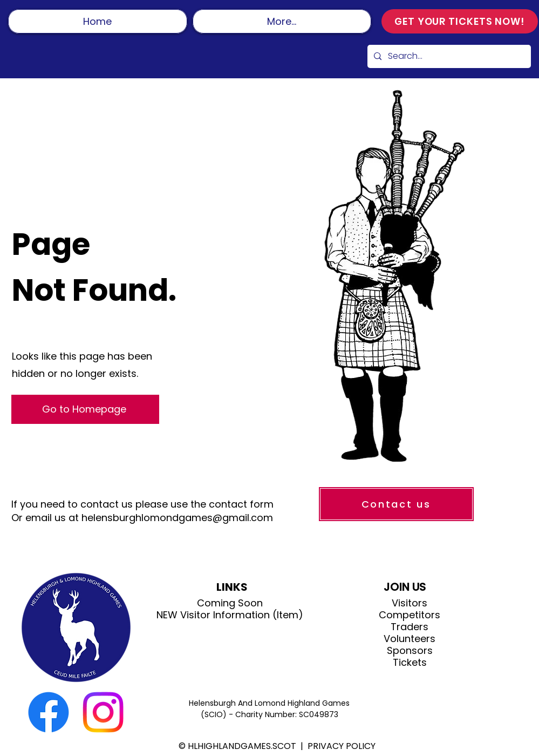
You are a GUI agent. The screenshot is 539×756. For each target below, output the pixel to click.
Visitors (410, 603)
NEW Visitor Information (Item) (230, 615)
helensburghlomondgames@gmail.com (177, 518)
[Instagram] (103, 712)
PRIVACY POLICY (342, 746)
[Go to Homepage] (85, 409)
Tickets (410, 663)
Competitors (410, 615)
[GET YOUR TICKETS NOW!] (460, 21)
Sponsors (410, 651)
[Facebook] (49, 712)
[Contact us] (396, 504)
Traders (410, 627)
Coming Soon (230, 603)
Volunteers (410, 639)
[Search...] (448, 56)
